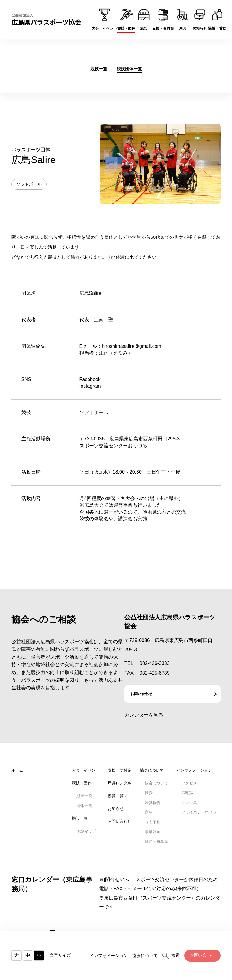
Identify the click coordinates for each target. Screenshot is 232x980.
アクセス (189, 783)
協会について (145, 956)
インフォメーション (109, 956)
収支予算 (153, 822)
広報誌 (187, 793)
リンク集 (189, 803)
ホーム (17, 770)
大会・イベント (86, 770)
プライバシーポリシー (201, 812)
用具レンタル (120, 783)
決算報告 (153, 803)
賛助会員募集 (156, 841)
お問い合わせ (202, 955)
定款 (149, 812)
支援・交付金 (120, 770)
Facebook (90, 379)
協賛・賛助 (118, 796)
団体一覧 (84, 806)
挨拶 (149, 793)
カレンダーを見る (144, 715)
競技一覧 (84, 796)
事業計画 (153, 832)
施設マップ (86, 831)
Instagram (90, 386)
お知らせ (116, 809)
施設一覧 (80, 818)
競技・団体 (82, 783)
